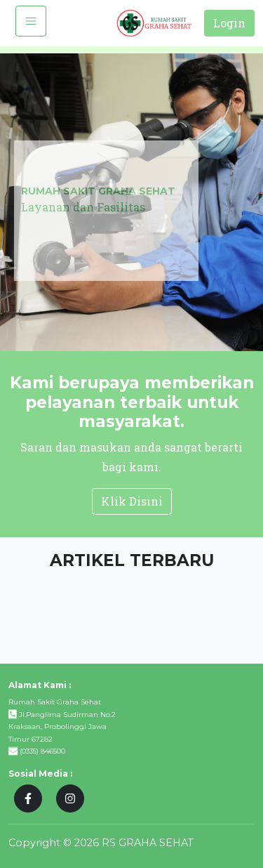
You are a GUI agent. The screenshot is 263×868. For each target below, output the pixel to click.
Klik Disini (132, 501)
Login (229, 23)
